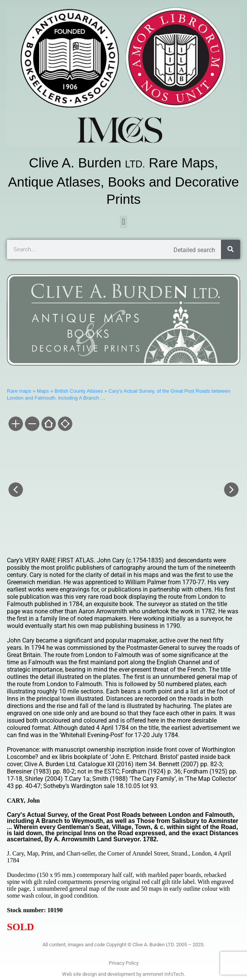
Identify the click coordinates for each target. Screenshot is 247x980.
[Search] (231, 249)
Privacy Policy (124, 963)
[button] (123, 222)
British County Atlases (79, 391)
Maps (43, 391)
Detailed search (194, 250)
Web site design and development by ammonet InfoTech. (123, 974)
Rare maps (19, 391)
